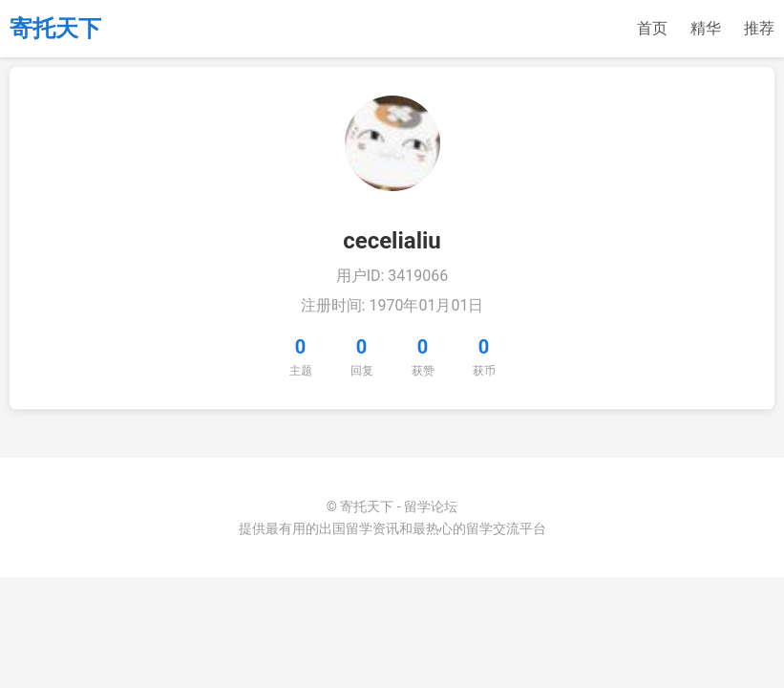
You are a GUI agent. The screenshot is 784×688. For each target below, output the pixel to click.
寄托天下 (55, 29)
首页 (652, 28)
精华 (706, 28)
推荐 (759, 28)
